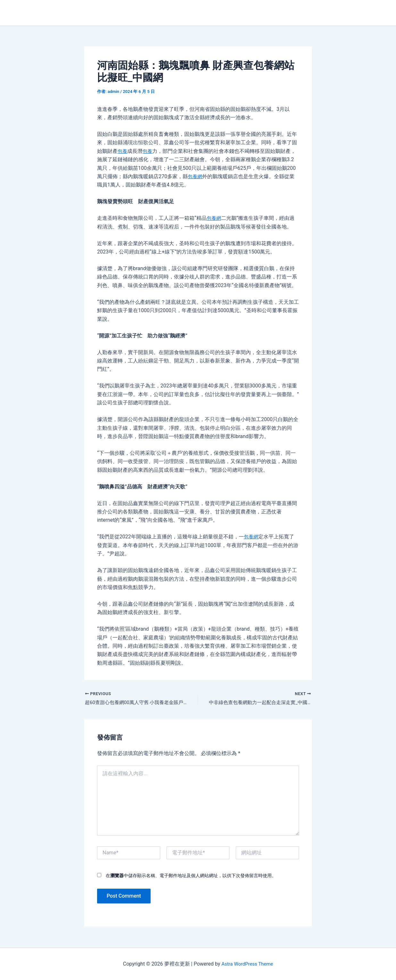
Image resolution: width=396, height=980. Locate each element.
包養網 (195, 176)
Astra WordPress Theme (247, 964)
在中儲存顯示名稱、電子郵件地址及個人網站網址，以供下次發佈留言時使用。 (191, 876)
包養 (123, 151)
